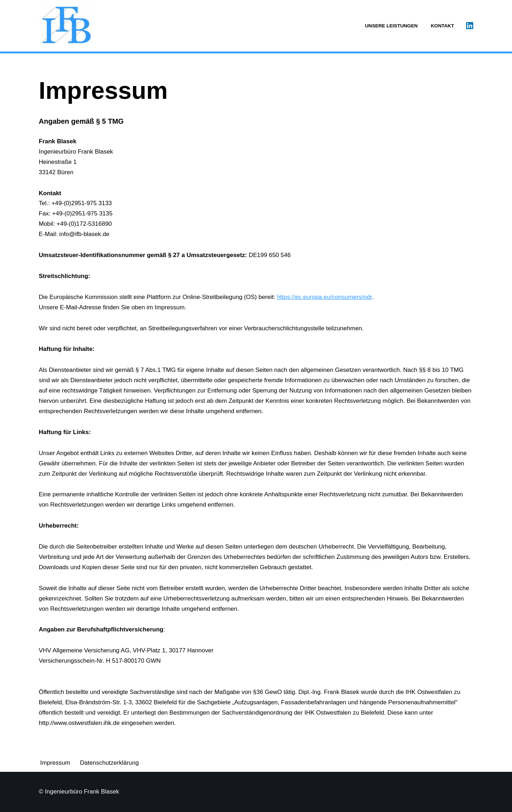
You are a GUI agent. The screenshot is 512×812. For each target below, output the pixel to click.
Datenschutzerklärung (109, 763)
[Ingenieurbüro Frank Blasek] (66, 26)
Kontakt (442, 26)
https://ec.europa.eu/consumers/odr (324, 297)
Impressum (55, 763)
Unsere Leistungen (391, 26)
